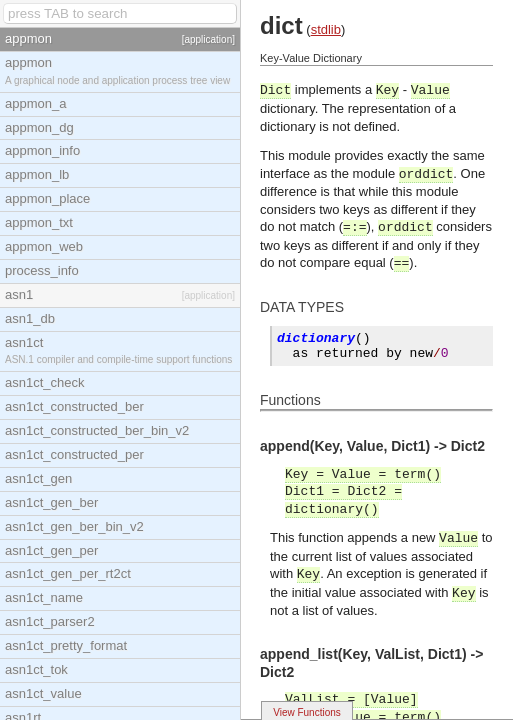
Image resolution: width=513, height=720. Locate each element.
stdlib (326, 29)
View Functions (307, 712)
